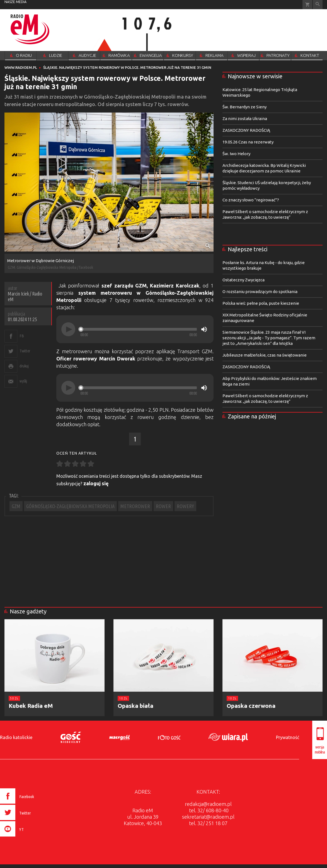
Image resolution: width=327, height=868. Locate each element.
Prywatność (288, 737)
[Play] (68, 329)
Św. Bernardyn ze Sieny (244, 107)
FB (22, 336)
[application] (135, 329)
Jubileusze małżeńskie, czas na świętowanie (265, 355)
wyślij (23, 381)
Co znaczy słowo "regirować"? (251, 200)
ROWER (163, 506)
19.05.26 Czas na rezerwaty (248, 142)
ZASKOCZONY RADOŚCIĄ (246, 130)
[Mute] (204, 329)
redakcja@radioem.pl (208, 804)
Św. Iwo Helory (236, 154)
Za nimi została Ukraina (245, 119)
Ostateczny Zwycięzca (244, 280)
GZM (16, 506)
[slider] (139, 329)
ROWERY (185, 506)
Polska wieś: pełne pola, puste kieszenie (261, 303)
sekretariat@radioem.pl (208, 817)
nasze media (15, 2)
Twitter (25, 351)
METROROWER (135, 506)
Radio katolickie (16, 737)
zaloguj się (96, 483)
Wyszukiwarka (318, 5)
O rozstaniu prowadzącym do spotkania (260, 292)
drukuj (24, 366)
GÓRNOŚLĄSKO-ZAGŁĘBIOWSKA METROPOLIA (70, 506)
